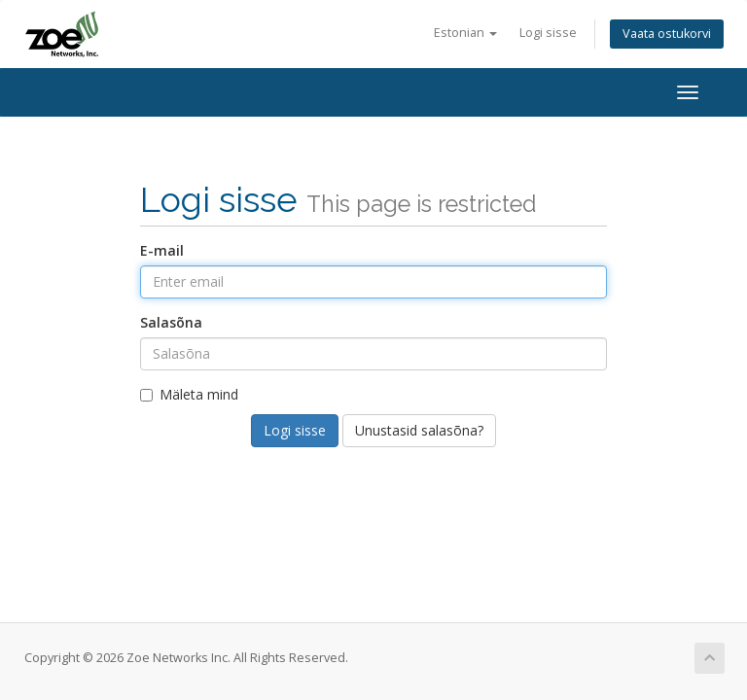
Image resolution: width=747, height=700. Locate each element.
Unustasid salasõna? (419, 430)
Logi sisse (548, 33)
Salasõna (171, 322)
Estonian (465, 33)
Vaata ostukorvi (667, 34)
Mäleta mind (189, 394)
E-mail (162, 250)
